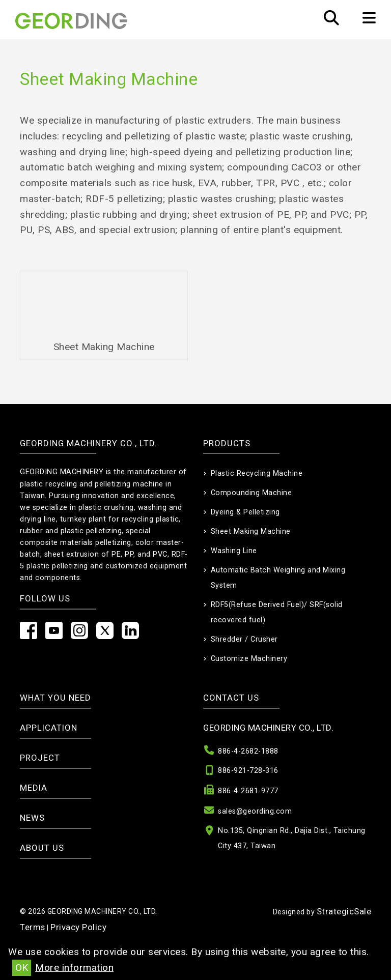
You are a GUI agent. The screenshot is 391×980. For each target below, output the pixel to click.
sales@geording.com (255, 811)
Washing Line (234, 551)
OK (22, 968)
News (32, 818)
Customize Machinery (249, 659)
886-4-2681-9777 (248, 791)
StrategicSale (344, 911)
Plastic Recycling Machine (257, 473)
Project (40, 758)
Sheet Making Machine (251, 531)
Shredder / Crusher (244, 639)
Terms (33, 927)
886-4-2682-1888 (248, 751)
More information (74, 968)
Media (34, 788)
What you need (55, 698)
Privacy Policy (78, 927)
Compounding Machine (252, 493)
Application (49, 728)
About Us (42, 848)
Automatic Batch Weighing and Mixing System (278, 578)
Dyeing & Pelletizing (245, 512)
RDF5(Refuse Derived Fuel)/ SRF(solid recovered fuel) (277, 612)
